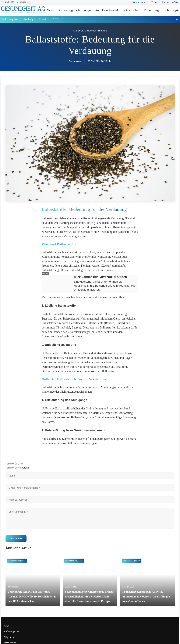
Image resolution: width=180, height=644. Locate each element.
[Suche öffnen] (177, 19)
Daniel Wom (75, 61)
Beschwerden (112, 10)
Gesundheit (132, 10)
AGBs (175, 2)
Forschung (151, 10)
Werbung (155, 2)
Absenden (16, 539)
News (51, 10)
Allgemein (91, 10)
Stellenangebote (140, 2)
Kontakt (166, 2)
